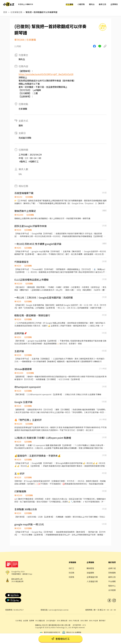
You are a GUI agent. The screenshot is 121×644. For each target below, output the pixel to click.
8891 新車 (84, 620)
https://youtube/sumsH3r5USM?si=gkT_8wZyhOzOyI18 (46, 74)
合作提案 (112, 590)
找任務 (71, 573)
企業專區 (114, 4)
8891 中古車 (93, 620)
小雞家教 (81, 4)
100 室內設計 (51, 620)
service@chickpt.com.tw (59, 610)
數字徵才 (102, 620)
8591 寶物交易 (62, 620)
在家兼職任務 (16, 12)
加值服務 (90, 573)
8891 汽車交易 (74, 620)
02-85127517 (19, 610)
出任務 (25, 620)
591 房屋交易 (40, 620)
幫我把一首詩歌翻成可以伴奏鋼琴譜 (41, 12)
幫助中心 (112, 586)
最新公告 (103, 4)
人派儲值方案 (92, 581)
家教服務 (112, 573)
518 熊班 (19, 620)
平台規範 (112, 581)
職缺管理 (90, 568)
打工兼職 (69, 4)
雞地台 (92, 4)
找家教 (71, 577)
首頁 (5, 12)
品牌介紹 (112, 568)
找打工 (71, 568)
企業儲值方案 (92, 577)
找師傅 (32, 620)
